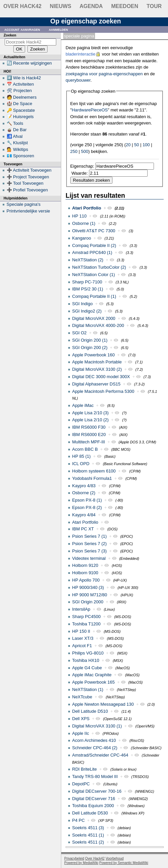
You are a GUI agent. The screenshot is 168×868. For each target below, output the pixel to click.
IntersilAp (81, 609)
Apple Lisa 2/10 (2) (91, 420)
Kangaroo (82, 238)
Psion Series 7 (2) (90, 544)
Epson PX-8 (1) (87, 500)
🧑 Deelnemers (22, 97)
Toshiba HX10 (86, 660)
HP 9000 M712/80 (90, 595)
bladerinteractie (80, 54)
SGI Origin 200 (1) (90, 340)
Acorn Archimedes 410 (94, 740)
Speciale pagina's (24, 204)
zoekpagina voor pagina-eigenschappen (104, 74)
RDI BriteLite (85, 769)
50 (137, 145)
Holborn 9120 (85, 565)
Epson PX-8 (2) (87, 507)
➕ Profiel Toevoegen (27, 190)
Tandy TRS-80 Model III (95, 776)
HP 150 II (81, 631)
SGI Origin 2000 (88, 602)
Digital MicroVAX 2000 (94, 318)
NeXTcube (82, 697)
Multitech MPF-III (89, 442)
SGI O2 (79, 333)
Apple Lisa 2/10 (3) (91, 413)
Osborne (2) (84, 493)
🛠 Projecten (19, 91)
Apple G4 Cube (87, 668)
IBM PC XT (83, 529)
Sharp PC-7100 (87, 282)
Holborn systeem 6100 (94, 471)
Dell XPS (81, 719)
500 (85, 151)
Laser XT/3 (83, 638)
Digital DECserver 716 (94, 799)
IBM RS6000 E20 (89, 435)
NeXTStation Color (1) (94, 275)
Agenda (91, 6)
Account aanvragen (22, 29)
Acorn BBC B (85, 449)
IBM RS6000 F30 (89, 427)
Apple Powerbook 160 (94, 355)
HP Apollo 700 (86, 580)
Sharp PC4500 (87, 617)
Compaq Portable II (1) (94, 296)
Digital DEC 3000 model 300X (101, 377)
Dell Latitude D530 (90, 813)
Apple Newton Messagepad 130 (103, 704)
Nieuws (61, 6)
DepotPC (81, 784)
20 (128, 145)
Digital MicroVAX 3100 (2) (97, 369)
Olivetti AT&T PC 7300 (94, 231)
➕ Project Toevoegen (28, 177)
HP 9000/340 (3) (88, 587)
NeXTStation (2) (88, 260)
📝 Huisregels (20, 117)
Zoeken (10, 35)
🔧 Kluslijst (17, 143)
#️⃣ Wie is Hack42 (24, 78)
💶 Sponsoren (21, 156)
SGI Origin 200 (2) (90, 348)
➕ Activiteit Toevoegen (29, 170)
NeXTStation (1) (88, 689)
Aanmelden (59, 29)
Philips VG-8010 (88, 653)
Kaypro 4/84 (84, 515)
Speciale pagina (79, 36)
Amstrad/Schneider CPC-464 (100, 755)
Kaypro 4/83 (84, 486)
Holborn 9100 (85, 573)
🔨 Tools (15, 123)
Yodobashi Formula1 (92, 478)
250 (74, 151)
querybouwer (78, 80)
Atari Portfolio (87, 208)
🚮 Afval (15, 136)
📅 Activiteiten (20, 84)
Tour (154, 6)
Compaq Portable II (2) (94, 245)
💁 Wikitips (17, 149)
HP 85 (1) (81, 456)
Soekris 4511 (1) (88, 835)
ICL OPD (81, 464)
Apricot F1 (82, 646)
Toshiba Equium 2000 (93, 806)
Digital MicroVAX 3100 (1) (97, 726)
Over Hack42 (22, 6)
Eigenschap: (82, 166)
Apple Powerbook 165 (94, 682)
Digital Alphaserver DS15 (97, 384)
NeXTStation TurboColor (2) (99, 267)
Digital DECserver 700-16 (97, 791)
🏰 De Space (20, 104)
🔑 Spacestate (21, 110)
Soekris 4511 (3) (88, 828)
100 (146, 145)
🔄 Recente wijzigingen (29, 63)
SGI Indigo (82, 304)
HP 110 (79, 216)
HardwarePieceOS (90, 110)
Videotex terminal (89, 558)
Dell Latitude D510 (90, 711)
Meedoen (125, 6)
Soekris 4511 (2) (88, 842)
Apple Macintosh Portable (97, 362)
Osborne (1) (84, 223)
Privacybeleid (74, 858)
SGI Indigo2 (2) (87, 311)
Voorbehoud (114, 858)
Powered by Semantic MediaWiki (124, 863)
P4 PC (79, 820)
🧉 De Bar (17, 130)
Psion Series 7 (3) (90, 551)
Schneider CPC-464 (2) (95, 748)
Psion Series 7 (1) (90, 536)
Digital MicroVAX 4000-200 (98, 325)
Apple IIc (81, 733)
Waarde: (79, 173)
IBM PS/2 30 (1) (88, 289)
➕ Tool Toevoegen (25, 183)
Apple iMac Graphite (92, 675)
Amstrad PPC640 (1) (92, 252)
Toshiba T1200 (87, 624)
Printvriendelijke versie (28, 211)
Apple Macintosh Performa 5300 (103, 391)
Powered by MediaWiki (81, 863)
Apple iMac (83, 405)
